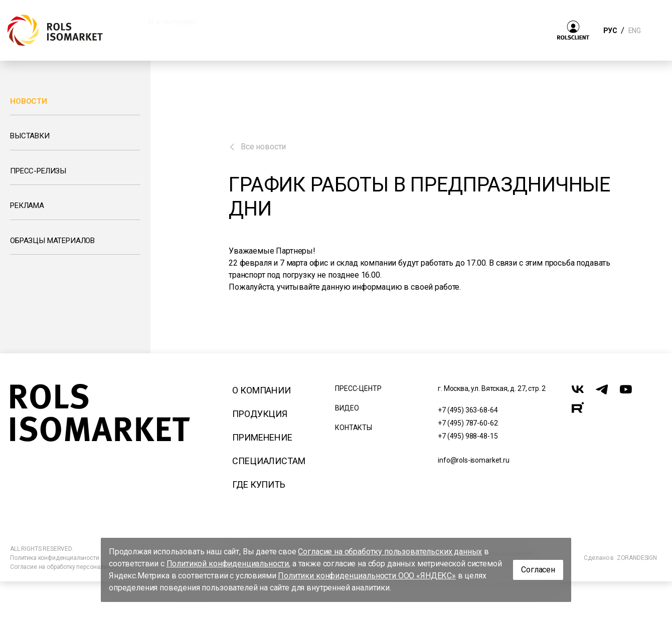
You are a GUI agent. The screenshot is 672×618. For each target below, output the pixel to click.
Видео (347, 408)
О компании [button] (172, 22)
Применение (262, 437)
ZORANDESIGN (637, 558)
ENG (634, 31)
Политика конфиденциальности (55, 558)
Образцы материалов (52, 241)
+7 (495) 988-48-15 (468, 436)
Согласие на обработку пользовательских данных (390, 552)
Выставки (30, 136)
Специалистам (269, 461)
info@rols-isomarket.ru (473, 460)
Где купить (259, 484)
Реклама (27, 205)
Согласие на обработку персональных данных (75, 567)
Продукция (260, 414)
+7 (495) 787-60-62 (468, 423)
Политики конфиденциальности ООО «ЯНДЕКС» (367, 576)
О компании (261, 390)
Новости (29, 101)
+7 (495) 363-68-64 (468, 410)
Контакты (354, 428)
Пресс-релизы (38, 171)
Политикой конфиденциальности (228, 564)
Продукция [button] (249, 22)
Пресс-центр (358, 388)
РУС (610, 31)
